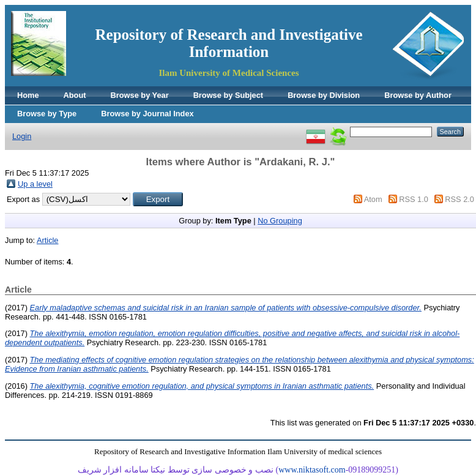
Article (48, 240)
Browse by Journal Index (147, 114)
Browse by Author (418, 95)
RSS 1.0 (414, 199)
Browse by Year (140, 95)
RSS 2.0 (459, 199)
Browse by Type (47, 114)
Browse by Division (324, 95)
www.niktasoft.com (312, 470)
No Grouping (280, 221)
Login (22, 136)
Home (28, 95)
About (75, 95)
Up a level (35, 184)
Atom (373, 199)
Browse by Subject (229, 95)
